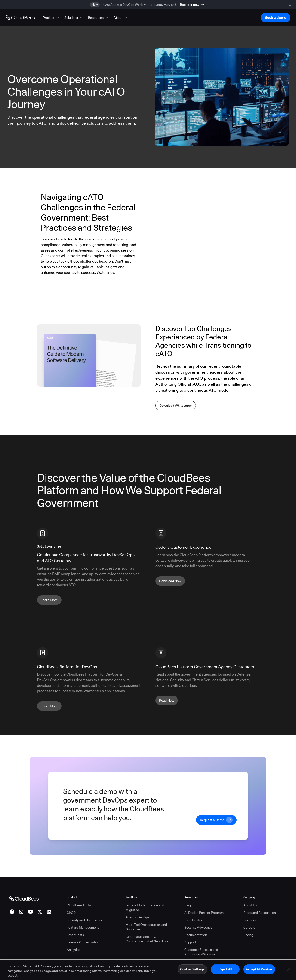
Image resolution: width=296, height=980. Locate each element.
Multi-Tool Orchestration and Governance (146, 927)
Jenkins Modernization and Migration (145, 908)
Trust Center (193, 920)
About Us (250, 905)
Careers (249, 927)
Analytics (73, 950)
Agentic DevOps (137, 917)
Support (190, 942)
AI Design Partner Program (204, 913)
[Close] (289, 969)
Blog (188, 905)
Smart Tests (75, 935)
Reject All (225, 969)
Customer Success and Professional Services (201, 952)
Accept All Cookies (259, 969)
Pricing (248, 935)
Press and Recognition (260, 913)
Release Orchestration (83, 942)
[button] (51, 18)
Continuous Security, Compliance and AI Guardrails (147, 939)
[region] (148, 970)
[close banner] (290, 5)
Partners (250, 920)
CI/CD (71, 913)
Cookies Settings (192, 969)
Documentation (196, 935)
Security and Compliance (85, 920)
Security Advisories (198, 927)
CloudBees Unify (79, 905)
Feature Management (83, 927)
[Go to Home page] (20, 18)
